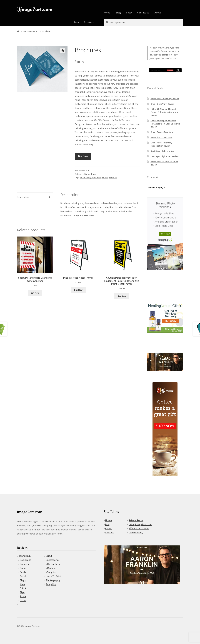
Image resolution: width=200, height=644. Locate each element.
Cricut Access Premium (162, 132)
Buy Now (83, 156)
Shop (129, 13)
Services (113, 177)
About (158, 13)
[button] (63, 51)
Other (105, 177)
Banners (24, 564)
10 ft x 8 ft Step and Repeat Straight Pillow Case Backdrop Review (165, 124)
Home (107, 13)
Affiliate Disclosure (139, 528)
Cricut (49, 556)
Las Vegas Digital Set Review (164, 156)
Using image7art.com (140, 524)
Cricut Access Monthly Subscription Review (161, 144)
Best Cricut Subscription (162, 151)
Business (97, 177)
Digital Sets (53, 564)
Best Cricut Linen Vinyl (161, 137)
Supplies (52, 572)
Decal (23, 576)
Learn (77, 22)
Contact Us (143, 13)
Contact (110, 532)
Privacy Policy (136, 520)
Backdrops (25, 560)
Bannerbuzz (34, 31)
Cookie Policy (136, 532)
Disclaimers (89, 22)
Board (23, 568)
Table (23, 596)
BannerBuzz (25, 556)
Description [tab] (23, 197)
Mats (22, 584)
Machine (52, 568)
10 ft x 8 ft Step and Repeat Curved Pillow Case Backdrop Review (164, 112)
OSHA (23, 588)
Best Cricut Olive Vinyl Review (165, 99)
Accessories (53, 560)
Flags (23, 580)
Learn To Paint (54, 576)
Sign (22, 592)
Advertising (86, 177)
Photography (53, 580)
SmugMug (51, 584)
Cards (23, 572)
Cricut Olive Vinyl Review (162, 104)
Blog (118, 13)
